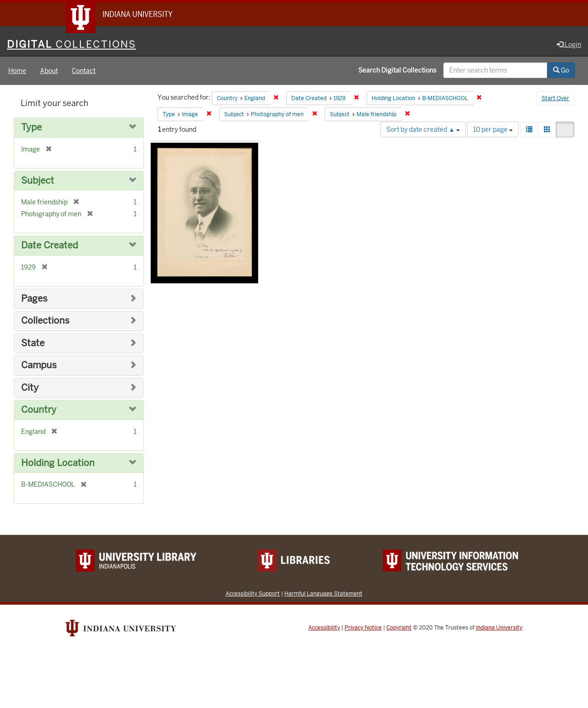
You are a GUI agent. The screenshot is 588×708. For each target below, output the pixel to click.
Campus (39, 365)
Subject (38, 181)
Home (17, 71)
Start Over (555, 98)
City (30, 388)
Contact (84, 71)
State (33, 343)
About (49, 71)
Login (569, 45)
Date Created (50, 245)
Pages (34, 299)
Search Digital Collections (397, 70)
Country (39, 410)
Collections (45, 321)
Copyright (399, 628)
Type (31, 127)
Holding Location (58, 463)
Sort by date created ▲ (423, 129)
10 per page (493, 129)
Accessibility (324, 628)
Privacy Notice (363, 628)
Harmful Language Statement (323, 593)
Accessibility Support (253, 593)
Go (561, 70)
